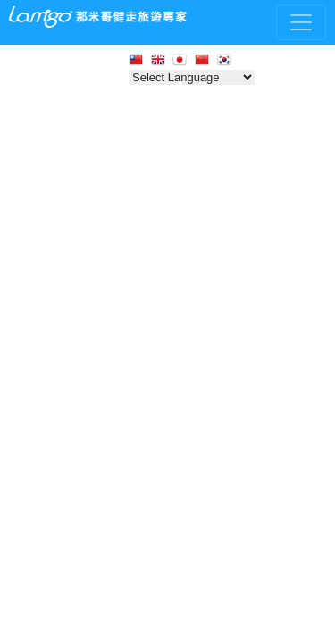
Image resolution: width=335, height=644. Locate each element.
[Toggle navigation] (301, 22)
